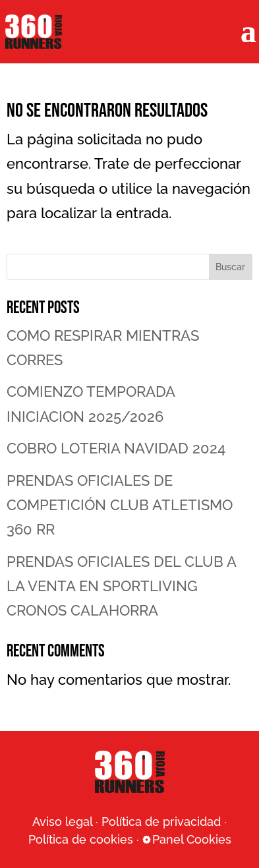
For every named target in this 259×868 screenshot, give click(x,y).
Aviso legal (62, 822)
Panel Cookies (192, 839)
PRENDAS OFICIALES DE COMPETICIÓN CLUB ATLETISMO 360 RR (120, 505)
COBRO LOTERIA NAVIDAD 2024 (116, 448)
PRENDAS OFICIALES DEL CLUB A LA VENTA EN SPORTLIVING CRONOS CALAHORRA (121, 586)
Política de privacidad (161, 822)
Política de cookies (81, 839)
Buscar (230, 267)
